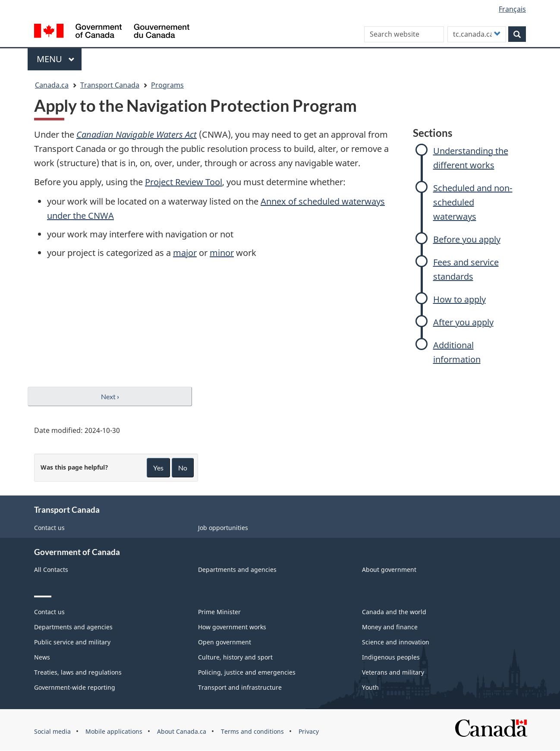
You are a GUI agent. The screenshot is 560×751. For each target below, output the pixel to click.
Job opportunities (223, 528)
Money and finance (390, 627)
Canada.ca (52, 85)
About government (389, 570)
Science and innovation (396, 642)
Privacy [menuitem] (309, 731)
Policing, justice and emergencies (247, 672)
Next (110, 396)
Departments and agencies (237, 570)
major (185, 253)
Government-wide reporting (75, 687)
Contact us (49, 528)
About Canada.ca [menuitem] (182, 731)
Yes (158, 468)
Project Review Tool (184, 182)
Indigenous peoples (391, 657)
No (183, 468)
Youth (370, 687)
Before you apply (467, 239)
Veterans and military (393, 672)
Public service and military (72, 642)
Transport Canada (110, 85)
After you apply (463, 322)
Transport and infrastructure (240, 687)
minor (222, 253)
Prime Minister (219, 612)
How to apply (459, 299)
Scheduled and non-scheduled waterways (473, 202)
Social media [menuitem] (52, 731)
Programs (167, 85)
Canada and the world (394, 612)
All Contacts (51, 570)
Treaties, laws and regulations (78, 672)
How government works (232, 627)
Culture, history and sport (235, 657)
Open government (225, 642)
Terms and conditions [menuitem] (252, 731)
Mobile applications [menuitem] (114, 731)
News (42, 657)
